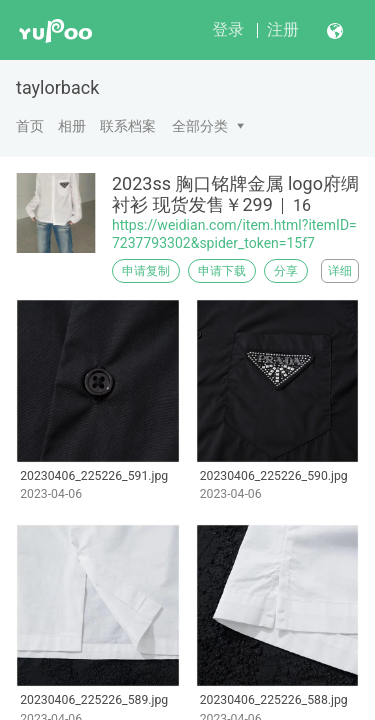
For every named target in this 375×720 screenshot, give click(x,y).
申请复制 (146, 271)
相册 (72, 126)
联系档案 (128, 126)
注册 (283, 29)
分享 (286, 271)
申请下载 (222, 271)
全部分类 (200, 126)
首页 (30, 126)
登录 (228, 29)
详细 (340, 271)
